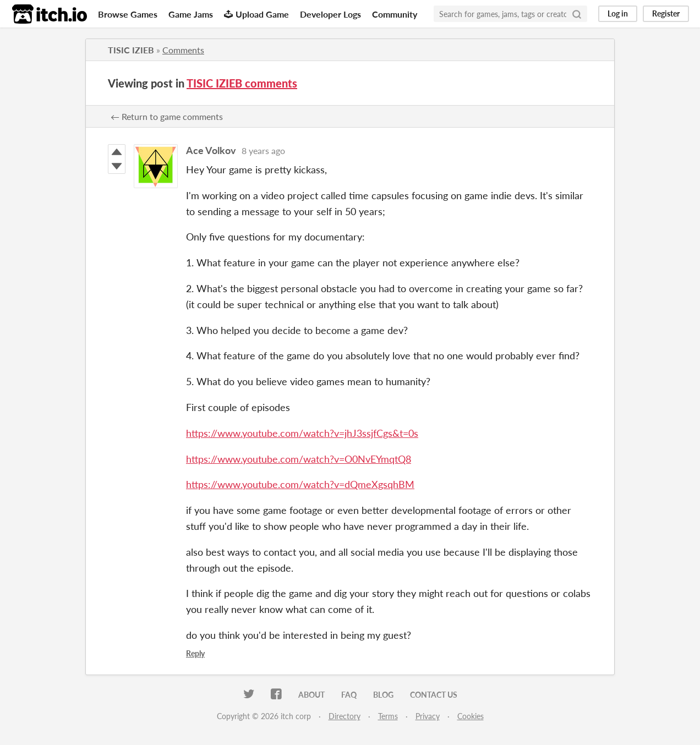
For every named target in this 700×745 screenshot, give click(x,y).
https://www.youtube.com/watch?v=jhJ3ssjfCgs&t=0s (302, 433)
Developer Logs (330, 14)
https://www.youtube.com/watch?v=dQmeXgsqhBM (300, 484)
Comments (183, 50)
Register (666, 13)
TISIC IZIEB (131, 50)
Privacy (428, 716)
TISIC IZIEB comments (242, 83)
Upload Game (256, 14)
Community (395, 14)
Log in (618, 13)
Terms (388, 716)
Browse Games (128, 14)
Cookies (471, 716)
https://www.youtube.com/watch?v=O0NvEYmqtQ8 (299, 459)
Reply (195, 653)
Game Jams (191, 14)
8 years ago (263, 150)
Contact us (434, 695)
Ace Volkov (211, 150)
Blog (383, 695)
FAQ (349, 695)
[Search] (577, 14)
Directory (344, 716)
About (311, 695)
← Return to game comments (167, 116)
